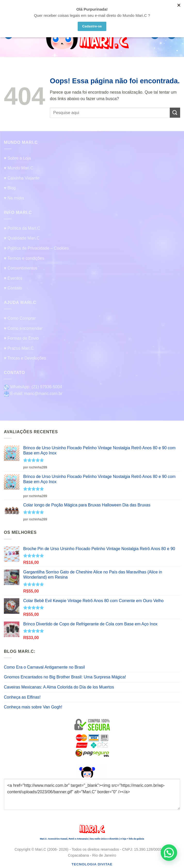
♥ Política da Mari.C (22, 228)
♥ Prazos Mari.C (19, 348)
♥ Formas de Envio (21, 338)
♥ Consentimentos (21, 268)
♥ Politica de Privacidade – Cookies (36, 248)
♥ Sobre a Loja (17, 158)
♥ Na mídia (14, 198)
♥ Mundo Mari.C (19, 168)
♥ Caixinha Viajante (22, 178)
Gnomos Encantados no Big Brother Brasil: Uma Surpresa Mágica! (65, 677)
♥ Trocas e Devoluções (25, 358)
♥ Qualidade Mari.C (22, 238)
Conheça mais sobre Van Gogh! (33, 707)
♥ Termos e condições (24, 258)
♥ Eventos (13, 278)
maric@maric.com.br (43, 394)
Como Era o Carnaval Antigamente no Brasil (44, 667)
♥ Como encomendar (23, 328)
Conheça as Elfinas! (22, 697)
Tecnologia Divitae (92, 864)
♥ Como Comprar (20, 318)
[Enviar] (175, 113)
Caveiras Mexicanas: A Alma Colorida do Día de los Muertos (59, 687)
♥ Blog (10, 188)
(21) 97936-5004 (47, 387)
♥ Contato (13, 288)
